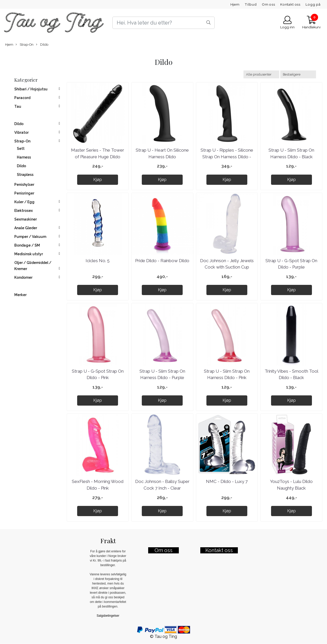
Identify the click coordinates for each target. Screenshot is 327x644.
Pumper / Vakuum (30, 237)
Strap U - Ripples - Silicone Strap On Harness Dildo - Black (227, 157)
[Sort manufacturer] (261, 74)
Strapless (25, 175)
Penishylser (24, 185)
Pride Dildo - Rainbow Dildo (162, 261)
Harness (24, 157)
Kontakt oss (290, 4)
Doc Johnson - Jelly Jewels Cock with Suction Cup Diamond (227, 267)
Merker (20, 295)
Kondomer (23, 277)
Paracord (22, 98)
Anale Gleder (26, 228)
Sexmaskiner (26, 219)
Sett (21, 149)
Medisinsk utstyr (29, 254)
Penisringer (24, 193)
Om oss (268, 4)
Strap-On (25, 45)
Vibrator (21, 132)
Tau (18, 106)
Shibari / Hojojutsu (31, 89)
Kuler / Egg (24, 202)
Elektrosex (24, 211)
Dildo (42, 45)
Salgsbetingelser (108, 616)
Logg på (313, 4)
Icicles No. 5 (98, 261)
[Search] (163, 23)
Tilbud (251, 4)
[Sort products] (298, 74)
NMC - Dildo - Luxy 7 (227, 481)
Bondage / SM (27, 245)
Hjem (235, 4)
